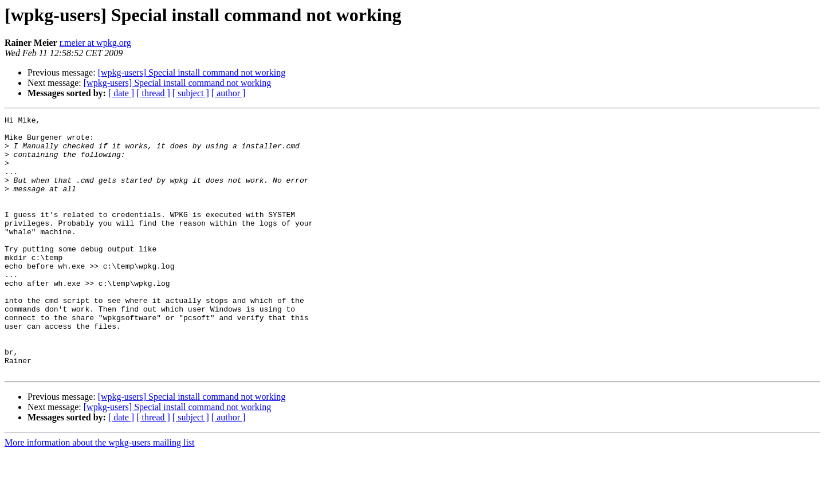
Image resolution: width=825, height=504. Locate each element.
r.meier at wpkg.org (95, 43)
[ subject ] (191, 93)
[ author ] (229, 93)
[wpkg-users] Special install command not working (192, 72)
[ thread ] (153, 93)
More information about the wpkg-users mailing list (100, 494)
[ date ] (121, 93)
